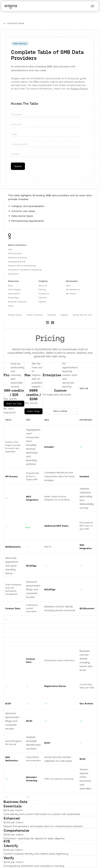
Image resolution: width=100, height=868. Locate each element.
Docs (68, 286)
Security (52, 315)
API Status (71, 294)
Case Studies (14, 290)
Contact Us (44, 294)
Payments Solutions (18, 258)
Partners (43, 298)
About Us (43, 286)
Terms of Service (35, 315)
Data (10, 250)
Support (64, 315)
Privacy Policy (79, 89)
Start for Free (14, 404)
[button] (92, 6)
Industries (13, 274)
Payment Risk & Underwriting (22, 266)
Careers (42, 302)
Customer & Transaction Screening (25, 270)
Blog (10, 286)
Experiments (14, 294)
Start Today (33, 411)
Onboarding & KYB (17, 262)
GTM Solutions (15, 253)
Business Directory (17, 302)
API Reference (73, 290)
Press (11, 306)
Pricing (42, 290)
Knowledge (13, 298)
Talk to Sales (60, 411)
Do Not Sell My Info (82, 315)
